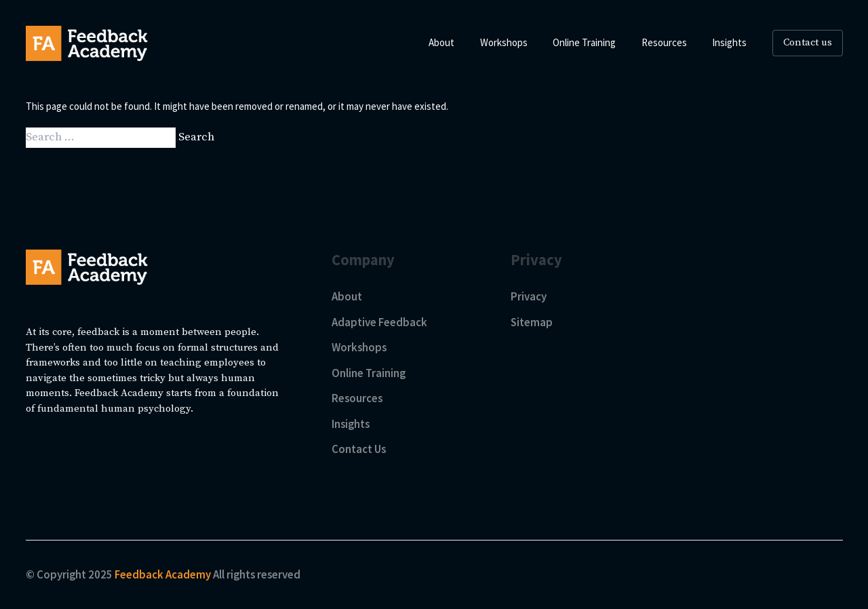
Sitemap (532, 322)
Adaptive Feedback (379, 322)
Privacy (529, 296)
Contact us (808, 42)
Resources (357, 398)
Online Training (369, 373)
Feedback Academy (164, 574)
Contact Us (359, 449)
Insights (351, 424)
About (347, 296)
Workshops (359, 347)
